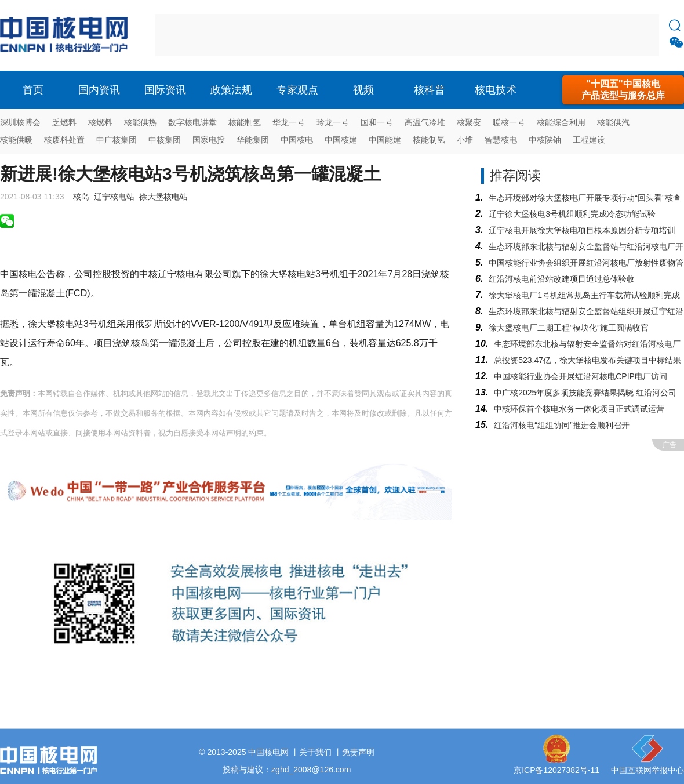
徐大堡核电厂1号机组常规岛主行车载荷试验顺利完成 (584, 295)
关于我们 (315, 752)
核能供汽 (613, 122)
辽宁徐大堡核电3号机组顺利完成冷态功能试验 (572, 214)
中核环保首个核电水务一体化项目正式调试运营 (579, 409)
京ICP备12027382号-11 (556, 770)
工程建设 (589, 140)
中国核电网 (268, 752)
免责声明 (358, 752)
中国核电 (297, 140)
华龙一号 (289, 122)
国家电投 (209, 140)
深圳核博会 (20, 122)
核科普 (430, 90)
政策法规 (231, 90)
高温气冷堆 (425, 122)
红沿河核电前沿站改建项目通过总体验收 (562, 279)
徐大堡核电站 (163, 197)
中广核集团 (117, 140)
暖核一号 (509, 122)
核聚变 (469, 122)
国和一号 (377, 122)
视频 (363, 90)
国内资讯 (99, 90)
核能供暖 (16, 140)
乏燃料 (64, 122)
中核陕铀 (545, 140)
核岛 (81, 197)
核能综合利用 (561, 122)
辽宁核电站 (114, 197)
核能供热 (140, 122)
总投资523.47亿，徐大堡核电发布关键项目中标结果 (587, 360)
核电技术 (496, 90)
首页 (33, 90)
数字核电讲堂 (192, 122)
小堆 (465, 140)
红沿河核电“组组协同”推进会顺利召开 (561, 425)
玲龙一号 (333, 122)
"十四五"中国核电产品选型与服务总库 (623, 90)
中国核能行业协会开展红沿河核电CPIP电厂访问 (581, 376)
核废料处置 (64, 140)
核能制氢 (245, 122)
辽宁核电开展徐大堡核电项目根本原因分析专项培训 (582, 230)
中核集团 (165, 140)
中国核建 (341, 140)
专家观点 (297, 90)
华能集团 (253, 140)
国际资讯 (165, 90)
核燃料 (100, 122)
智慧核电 (501, 140)
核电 (67, 35)
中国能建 (385, 140)
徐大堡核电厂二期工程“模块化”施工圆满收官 (568, 328)
